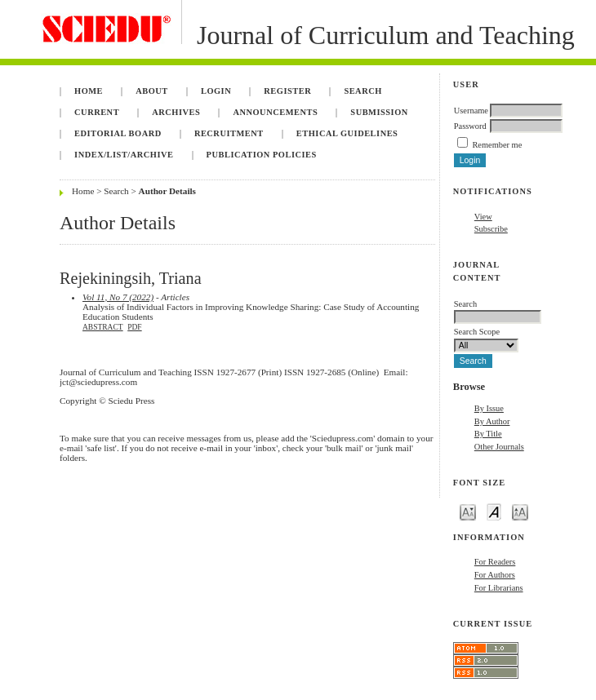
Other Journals (499, 447)
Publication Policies (262, 155)
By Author (492, 421)
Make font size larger (520, 511)
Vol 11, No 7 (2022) (118, 297)
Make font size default (494, 511)
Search (362, 91)
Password (470, 126)
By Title (488, 434)
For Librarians (499, 588)
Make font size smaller (468, 511)
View (483, 217)
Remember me (497, 145)
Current (97, 112)
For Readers (495, 562)
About (152, 91)
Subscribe (491, 229)
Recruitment (229, 133)
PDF (134, 327)
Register (287, 91)
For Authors (495, 575)
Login (216, 91)
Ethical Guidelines (347, 133)
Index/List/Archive (124, 155)
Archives (176, 112)
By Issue (489, 408)
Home (89, 91)
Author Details (167, 191)
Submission (379, 112)
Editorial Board (118, 133)
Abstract (103, 327)
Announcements (275, 112)
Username (471, 111)
